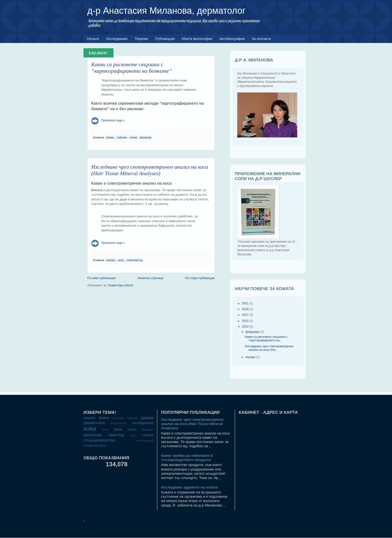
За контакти (261, 39)
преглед (116, 435)
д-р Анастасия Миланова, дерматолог (166, 11)
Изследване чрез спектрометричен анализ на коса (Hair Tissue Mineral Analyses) (150, 170)
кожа (90, 429)
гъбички (122, 137)
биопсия (118, 418)
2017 (245, 315)
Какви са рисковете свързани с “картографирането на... (266, 339)
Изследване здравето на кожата (189, 487)
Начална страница (150, 278)
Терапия (141, 39)
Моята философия (197, 39)
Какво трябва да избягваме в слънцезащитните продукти (187, 458)
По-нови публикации (101, 278)
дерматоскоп (94, 423)
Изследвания (117, 39)
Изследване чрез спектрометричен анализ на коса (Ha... (269, 348)
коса (121, 260)
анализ (111, 260)
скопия (148, 435)
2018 (245, 309)
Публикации (165, 39)
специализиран (95, 445)
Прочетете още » (113, 120)
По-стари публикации (200, 278)
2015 (245, 321)
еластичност (118, 423)
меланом (146, 137)
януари (250, 357)
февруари (252, 332)
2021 (245, 303)
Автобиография (232, 39)
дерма (147, 418)
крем (118, 429)
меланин (147, 430)
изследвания (143, 423)
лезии (133, 137)
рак (133, 435)
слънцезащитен (99, 440)
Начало (93, 39)
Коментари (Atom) (121, 285)
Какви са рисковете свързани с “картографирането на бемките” (132, 68)
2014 (245, 327)
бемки (110, 137)
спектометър (134, 260)
